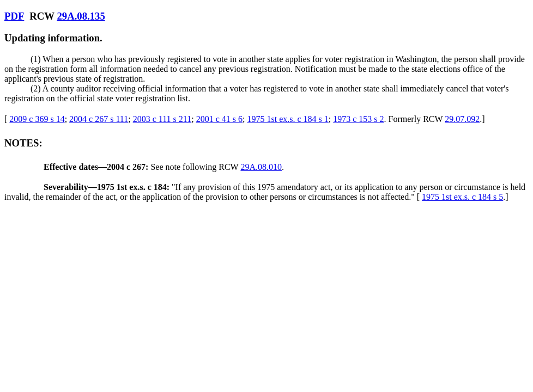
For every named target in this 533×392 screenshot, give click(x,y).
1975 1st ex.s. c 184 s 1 (287, 119)
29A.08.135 (81, 16)
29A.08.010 (261, 167)
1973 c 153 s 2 (358, 119)
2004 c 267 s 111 (99, 119)
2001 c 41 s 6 (219, 119)
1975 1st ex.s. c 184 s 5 (462, 197)
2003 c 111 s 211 (162, 119)
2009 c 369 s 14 (37, 119)
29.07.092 (462, 119)
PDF (14, 16)
